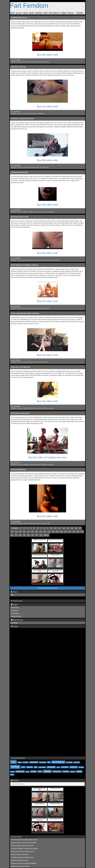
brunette (34, 62)
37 (16, 535)
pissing (81, 767)
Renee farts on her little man (21, 367)
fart (28, 114)
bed (43, 114)
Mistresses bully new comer (20, 860)
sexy (41, 260)
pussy (12, 772)
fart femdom (58, 762)
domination (45, 408)
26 (45, 532)
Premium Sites (17, 601)
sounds (39, 523)
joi (30, 62)
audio (31, 465)
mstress (26, 362)
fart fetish (69, 762)
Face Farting (15, 613)
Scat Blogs (14, 623)
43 (41, 535)
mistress (26, 212)
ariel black (20, 62)
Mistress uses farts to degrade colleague (24, 863)
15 (72, 528)
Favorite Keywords (18, 758)
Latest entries (16, 837)
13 (64, 528)
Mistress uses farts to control (20, 866)
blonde (48, 308)
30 (61, 532)
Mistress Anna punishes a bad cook (22, 846)
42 (37, 535)
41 (33, 535)
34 (78, 532)
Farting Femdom (16, 616)
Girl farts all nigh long (18, 470)
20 (20, 532)
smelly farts (43, 167)
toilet (12, 775)
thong (40, 114)
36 (12, 535)
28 (53, 532)
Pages (14, 592)
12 (60, 528)
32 (70, 532)
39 (24, 535)
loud (58, 767)
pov (28, 62)
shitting (47, 62)
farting (25, 62)
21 (24, 532)
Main (12, 595)
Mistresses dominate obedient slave (22, 851)
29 (57, 532)
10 (51, 528)
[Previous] (15, 528)
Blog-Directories (17, 620)
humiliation (42, 767)
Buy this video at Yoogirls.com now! (47, 457)
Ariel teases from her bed (20, 217)
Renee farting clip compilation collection (25, 265)
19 (16, 532)
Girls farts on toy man (18, 67)
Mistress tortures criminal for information (24, 843)
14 (68, 528)
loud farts (50, 260)
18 (12, 532)
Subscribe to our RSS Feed (47, 588)
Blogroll (14, 605)
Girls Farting (15, 607)
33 (74, 532)
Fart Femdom (29, 6)
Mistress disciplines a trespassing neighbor (24, 849)
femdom (39, 465)
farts (29, 167)
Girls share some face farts (20, 413)
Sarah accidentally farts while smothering (25, 313)
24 (37, 532)
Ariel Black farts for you (19, 18)
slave (36, 362)
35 (82, 532)
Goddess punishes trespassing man (22, 857)
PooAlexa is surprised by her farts (23, 119)
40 (28, 535)
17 (80, 528)
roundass (44, 465)
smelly (25, 114)
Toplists (14, 626)
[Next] (46, 535)
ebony (46, 212)
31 (66, 532)
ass (22, 114)
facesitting (33, 114)
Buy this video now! (47, 55)
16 (76, 528)
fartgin (19, 362)
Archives (15, 780)
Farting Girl (14, 610)
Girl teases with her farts (19, 172)
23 (33, 532)
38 (20, 535)
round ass (39, 62)
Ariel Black (20, 260)
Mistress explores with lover (20, 854)
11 (55, 528)
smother (66, 771)
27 (49, 532)
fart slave (77, 762)
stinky (38, 167)
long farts (33, 167)
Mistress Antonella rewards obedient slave (24, 840)
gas (37, 114)
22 (28, 532)
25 (41, 532)
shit (44, 62)
